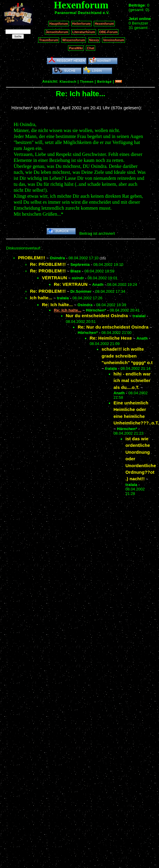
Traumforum (49, 40)
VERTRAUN (54, 278)
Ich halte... (41, 298)
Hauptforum (59, 24)
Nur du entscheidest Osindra (97, 316)
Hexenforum (104, 24)
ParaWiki (76, 48)
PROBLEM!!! (31, 258)
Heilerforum (81, 24)
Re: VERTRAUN (71, 284)
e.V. (106, 13)
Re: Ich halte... (57, 305)
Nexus (94, 40)
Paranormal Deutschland (78, 13)
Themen (87, 82)
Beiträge (104, 82)
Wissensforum (74, 40)
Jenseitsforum (57, 32)
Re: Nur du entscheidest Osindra (113, 327)
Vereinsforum (114, 40)
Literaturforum (84, 32)
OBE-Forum (108, 32)
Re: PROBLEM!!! (48, 264)
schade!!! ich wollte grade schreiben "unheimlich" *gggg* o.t (127, 356)
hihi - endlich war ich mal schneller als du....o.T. (132, 381)
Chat (91, 48)
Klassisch (68, 82)
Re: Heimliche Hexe (111, 338)
